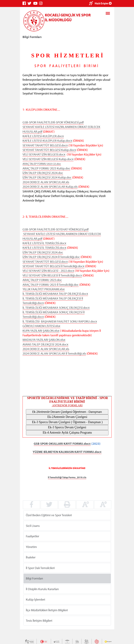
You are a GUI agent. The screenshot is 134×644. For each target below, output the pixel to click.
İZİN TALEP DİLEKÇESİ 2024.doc (43, 173)
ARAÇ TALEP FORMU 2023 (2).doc (42, 164)
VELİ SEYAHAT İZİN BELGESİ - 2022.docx (48, 271)
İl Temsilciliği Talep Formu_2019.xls (67, 477)
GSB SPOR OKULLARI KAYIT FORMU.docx (62, 444)
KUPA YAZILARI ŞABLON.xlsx (41, 330)
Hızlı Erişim (103, 3)
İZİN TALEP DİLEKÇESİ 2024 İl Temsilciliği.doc (51, 257)
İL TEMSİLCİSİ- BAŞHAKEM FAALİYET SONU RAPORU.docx (60, 321)
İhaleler (31, 557)
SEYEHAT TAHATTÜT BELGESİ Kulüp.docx (49, 150)
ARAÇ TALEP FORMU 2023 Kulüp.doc (46, 168)
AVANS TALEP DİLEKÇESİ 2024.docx (45, 344)
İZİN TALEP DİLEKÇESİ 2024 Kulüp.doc (47, 177)
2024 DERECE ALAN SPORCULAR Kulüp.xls (50, 187)
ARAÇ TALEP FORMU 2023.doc (42, 280)
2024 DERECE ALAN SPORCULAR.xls (46, 182)
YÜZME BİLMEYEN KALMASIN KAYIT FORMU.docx (67, 452)
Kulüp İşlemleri (35, 599)
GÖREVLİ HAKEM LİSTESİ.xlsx (41, 326)
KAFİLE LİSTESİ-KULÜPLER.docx (43, 136)
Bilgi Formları (34, 578)
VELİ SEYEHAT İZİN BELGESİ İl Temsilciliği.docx (52, 275)
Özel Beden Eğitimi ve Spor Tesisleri (49, 515)
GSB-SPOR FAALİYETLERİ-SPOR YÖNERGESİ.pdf (53, 122)
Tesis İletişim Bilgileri (39, 621)
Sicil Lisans (33, 526)
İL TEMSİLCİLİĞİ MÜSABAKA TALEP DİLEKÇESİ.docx (55, 294)
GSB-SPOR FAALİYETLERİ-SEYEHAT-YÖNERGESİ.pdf (56, 229)
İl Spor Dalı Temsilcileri (40, 568)
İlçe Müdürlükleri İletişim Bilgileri (47, 610)
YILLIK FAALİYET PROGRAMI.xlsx (44, 289)
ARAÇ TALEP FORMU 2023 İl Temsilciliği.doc (51, 284)
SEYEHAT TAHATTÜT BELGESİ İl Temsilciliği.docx (53, 266)
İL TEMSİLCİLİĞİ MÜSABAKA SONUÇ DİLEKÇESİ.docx (56, 307)
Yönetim (31, 547)
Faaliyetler (32, 536)
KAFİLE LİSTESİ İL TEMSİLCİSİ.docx (44, 243)
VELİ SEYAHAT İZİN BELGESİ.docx (44, 154)
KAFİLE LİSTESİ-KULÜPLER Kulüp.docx (47, 141)
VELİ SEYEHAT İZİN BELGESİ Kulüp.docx (48, 159)
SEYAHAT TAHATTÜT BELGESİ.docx (45, 145)
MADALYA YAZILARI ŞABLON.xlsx (44, 340)
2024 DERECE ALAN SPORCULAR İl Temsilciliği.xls (54, 353)
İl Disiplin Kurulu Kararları (42, 589)
